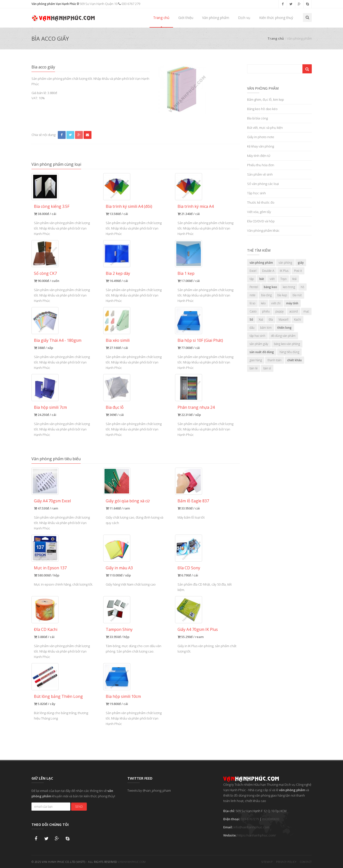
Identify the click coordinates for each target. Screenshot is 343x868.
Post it (298, 271)
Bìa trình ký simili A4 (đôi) (129, 206)
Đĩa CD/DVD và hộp (261, 221)
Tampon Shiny (119, 629)
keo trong (289, 287)
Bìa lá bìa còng (257, 118)
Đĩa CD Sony (189, 568)
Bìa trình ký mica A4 (196, 206)
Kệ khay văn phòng (261, 146)
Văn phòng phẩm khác (263, 230)
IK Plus (284, 271)
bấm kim (266, 328)
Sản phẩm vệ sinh (260, 174)
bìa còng (266, 295)
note (253, 295)
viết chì (276, 303)
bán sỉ (267, 368)
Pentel (254, 287)
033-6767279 (250, 819)
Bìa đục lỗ (115, 407)
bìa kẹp (282, 295)
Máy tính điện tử (259, 156)
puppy (280, 311)
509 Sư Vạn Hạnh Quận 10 (97, 4)
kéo (263, 303)
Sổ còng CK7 (45, 273)
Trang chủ (161, 18)
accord (294, 311)
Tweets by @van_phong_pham (149, 790)
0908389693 (271, 819)
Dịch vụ (244, 18)
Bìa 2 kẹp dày (118, 273)
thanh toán (275, 360)
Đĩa (271, 319)
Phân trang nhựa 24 (196, 407)
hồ (302, 287)
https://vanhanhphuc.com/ (257, 835)
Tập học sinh (256, 193)
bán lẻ (254, 368)
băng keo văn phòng (287, 344)
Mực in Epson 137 (50, 568)
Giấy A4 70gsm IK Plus (198, 629)
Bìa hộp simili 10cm (123, 696)
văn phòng (285, 263)
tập (252, 279)
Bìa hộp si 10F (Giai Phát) (200, 340)
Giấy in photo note (261, 137)
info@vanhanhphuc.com (251, 827)
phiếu (266, 311)
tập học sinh (257, 336)
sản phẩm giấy (259, 344)
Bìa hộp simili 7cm (50, 407)
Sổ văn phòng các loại (263, 184)
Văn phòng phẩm (216, 18)
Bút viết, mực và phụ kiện (265, 128)
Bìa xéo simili (118, 340)
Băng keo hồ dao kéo (262, 109)
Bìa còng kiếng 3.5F (52, 206)
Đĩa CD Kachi (46, 629)
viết (272, 279)
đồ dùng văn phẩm (283, 336)
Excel (253, 271)
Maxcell (283, 319)
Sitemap (267, 861)
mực (306, 311)
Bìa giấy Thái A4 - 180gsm (58, 340)
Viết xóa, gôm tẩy (259, 212)
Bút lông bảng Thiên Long (58, 696)
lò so (252, 303)
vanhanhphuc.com (132, 861)
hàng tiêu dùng (289, 352)
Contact (306, 861)
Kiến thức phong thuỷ (276, 18)
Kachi (298, 319)
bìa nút (297, 295)
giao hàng (256, 360)
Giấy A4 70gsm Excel (52, 501)
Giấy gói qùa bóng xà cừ (128, 501)
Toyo (283, 279)
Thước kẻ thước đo (261, 202)
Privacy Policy (286, 861)
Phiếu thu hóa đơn (261, 165)
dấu (252, 328)
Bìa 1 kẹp (186, 273)
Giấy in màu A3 (119, 568)
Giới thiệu (186, 18)
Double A (268, 271)
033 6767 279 (129, 4)
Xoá (294, 279)
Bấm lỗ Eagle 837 (193, 501)
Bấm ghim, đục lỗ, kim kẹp (266, 99)
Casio (253, 311)
